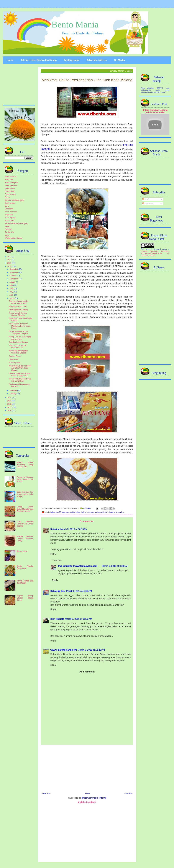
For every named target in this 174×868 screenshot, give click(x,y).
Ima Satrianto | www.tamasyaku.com (78, 566)
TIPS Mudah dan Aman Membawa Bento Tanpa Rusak (20, 326)
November (14, 272)
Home (10, 60)
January (13, 394)
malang (98, 512)
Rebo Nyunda (15, 363)
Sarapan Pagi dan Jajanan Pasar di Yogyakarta (20, 374)
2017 (10, 260)
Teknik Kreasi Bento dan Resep (39, 60)
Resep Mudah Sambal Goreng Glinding (18, 314)
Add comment (87, 672)
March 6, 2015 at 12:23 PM (91, 650)
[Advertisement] (87, 768)
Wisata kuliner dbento (14, 238)
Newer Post (46, 793)
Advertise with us (97, 60)
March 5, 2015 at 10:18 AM (74, 529)
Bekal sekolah (11, 194)
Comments (148, 204)
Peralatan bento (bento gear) (16, 223)
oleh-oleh (105, 512)
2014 (10, 398)
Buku (7, 206)
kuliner (78, 512)
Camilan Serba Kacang (18, 342)
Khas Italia (9, 215)
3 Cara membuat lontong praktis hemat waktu (155, 111)
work (148, 249)
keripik (72, 512)
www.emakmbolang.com (64, 650)
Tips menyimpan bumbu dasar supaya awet (19, 302)
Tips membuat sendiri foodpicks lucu (18, 346)
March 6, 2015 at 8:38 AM (115, 566)
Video (7, 235)
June (12, 289)
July (11, 285)
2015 (10, 266)
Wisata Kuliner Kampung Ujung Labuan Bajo (25, 465)
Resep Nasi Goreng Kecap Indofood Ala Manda (25, 479)
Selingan (8, 229)
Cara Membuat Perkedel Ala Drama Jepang (25, 524)
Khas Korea (10, 221)
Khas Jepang (10, 218)
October (13, 276)
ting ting (112, 512)
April (12, 295)
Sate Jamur (14, 359)
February (13, 390)
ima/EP (58, 512)
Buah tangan (10, 203)
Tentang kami (72, 60)
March (12, 298)
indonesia (65, 512)
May (11, 292)
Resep (7, 226)
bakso (53, 512)
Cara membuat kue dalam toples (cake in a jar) (25, 494)
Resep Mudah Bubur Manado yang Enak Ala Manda (25, 509)
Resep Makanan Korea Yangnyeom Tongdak (19, 332)
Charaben (9, 209)
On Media (119, 60)
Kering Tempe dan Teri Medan (25, 582)
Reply (53, 554)
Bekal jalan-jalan (11, 183)
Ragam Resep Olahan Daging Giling (25, 598)
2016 (10, 263)
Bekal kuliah (10, 188)
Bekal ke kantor (11, 185)
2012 (10, 404)
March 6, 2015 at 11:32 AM (79, 619)
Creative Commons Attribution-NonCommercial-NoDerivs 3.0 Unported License (155, 253)
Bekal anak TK (11, 177)
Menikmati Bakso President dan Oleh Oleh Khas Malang (20, 368)
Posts (146, 199)
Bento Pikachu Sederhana (25, 567)
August (13, 282)
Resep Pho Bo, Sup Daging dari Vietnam (20, 338)
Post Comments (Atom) (94, 798)
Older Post (128, 793)
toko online (120, 512)
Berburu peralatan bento (15, 200)
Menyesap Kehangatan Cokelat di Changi (18, 352)
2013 (10, 401)
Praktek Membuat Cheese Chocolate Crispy (25, 539)
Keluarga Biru (58, 591)
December (14, 269)
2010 (10, 411)
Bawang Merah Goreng (18, 310)
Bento (7, 197)
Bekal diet (9, 180)
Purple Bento (22, 551)
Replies (58, 560)
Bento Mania (75, 24)
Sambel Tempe (15, 356)
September (14, 279)
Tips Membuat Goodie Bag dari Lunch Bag (20, 380)
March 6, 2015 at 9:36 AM (79, 591)
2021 (10, 257)
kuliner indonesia (88, 512)
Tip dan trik (9, 232)
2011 (10, 407)
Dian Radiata (57, 619)
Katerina (55, 529)
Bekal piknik (10, 191)
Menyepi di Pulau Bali (18, 307)
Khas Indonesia (11, 212)
